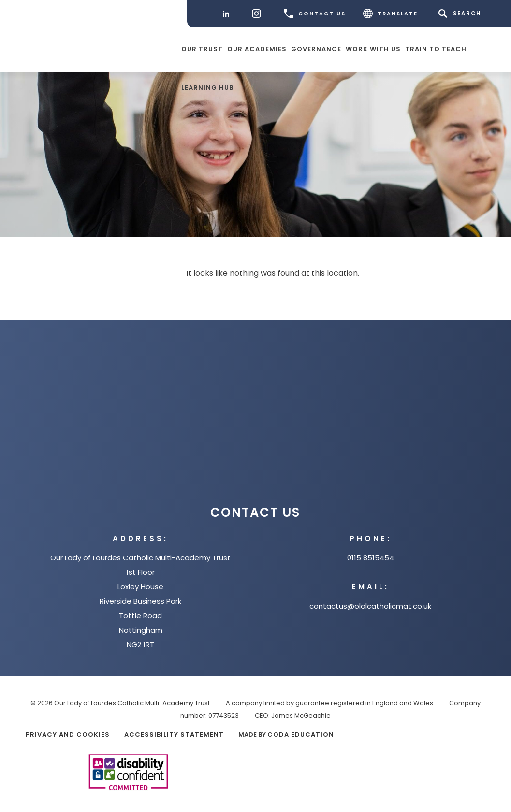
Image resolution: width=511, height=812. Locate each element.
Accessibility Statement (174, 734)
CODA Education (301, 734)
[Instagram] (259, 14)
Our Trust (202, 49)
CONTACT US (315, 14)
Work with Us (373, 49)
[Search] (461, 14)
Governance (316, 49)
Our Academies (257, 49)
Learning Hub (207, 87)
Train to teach (436, 49)
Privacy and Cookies (68, 734)
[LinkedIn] (228, 14)
